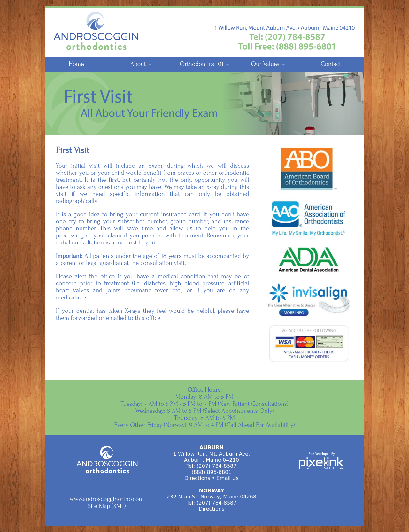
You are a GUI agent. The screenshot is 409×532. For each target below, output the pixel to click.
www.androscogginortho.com (107, 499)
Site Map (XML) (107, 506)
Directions (197, 478)
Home (76, 64)
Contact (331, 64)
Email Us (228, 478)
